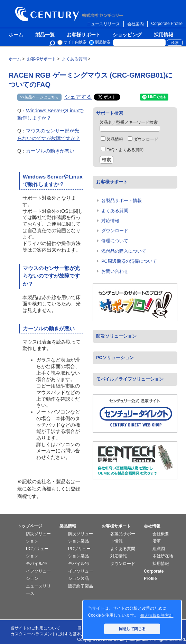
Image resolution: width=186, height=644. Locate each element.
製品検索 (103, 42)
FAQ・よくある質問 (122, 150)
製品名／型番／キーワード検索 (129, 122)
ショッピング (127, 35)
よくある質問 (115, 211)
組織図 (159, 549)
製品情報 (112, 139)
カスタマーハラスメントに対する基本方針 (50, 634)
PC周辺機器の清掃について (129, 261)
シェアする (78, 97)
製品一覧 (45, 35)
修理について (115, 241)
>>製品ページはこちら (39, 97)
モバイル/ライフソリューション (38, 571)
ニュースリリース (103, 24)
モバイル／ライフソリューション (130, 379)
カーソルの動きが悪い (50, 151)
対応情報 (110, 221)
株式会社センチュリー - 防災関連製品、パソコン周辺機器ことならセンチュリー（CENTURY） (71, 14)
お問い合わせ (115, 271)
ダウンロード (143, 139)
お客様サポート (84, 35)
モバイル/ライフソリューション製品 (81, 571)
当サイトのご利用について (35, 628)
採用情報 (164, 35)
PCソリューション (115, 358)
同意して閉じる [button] (132, 629)
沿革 (157, 541)
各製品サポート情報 (122, 201)
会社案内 (136, 24)
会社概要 (161, 534)
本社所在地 (163, 556)
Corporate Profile (167, 24)
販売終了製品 (81, 586)
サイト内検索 (75, 42)
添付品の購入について (124, 251)
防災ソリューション (116, 336)
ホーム (16, 35)
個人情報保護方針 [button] (157, 616)
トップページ (30, 526)
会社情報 (152, 526)
